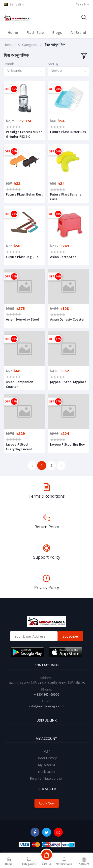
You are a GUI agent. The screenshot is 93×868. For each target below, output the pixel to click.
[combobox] (25, 71)
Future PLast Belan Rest (24, 194)
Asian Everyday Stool (22, 319)
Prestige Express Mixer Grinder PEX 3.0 (24, 134)
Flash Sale (35, 33)
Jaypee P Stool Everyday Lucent (19, 447)
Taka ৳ (81, 4)
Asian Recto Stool (64, 257)
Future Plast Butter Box (68, 132)
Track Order (47, 772)
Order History (47, 758)
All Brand (78, 33)
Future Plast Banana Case (66, 197)
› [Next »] (61, 465)
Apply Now (47, 803)
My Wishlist (47, 765)
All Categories (28, 45)
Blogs (57, 33)
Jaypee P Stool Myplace (68, 382)
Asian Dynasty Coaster (67, 319)
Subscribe (70, 636)
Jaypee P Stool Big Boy (67, 444)
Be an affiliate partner (46, 778)
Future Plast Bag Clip (22, 257)
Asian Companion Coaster (20, 384)
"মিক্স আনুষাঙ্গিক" (55, 45)
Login (47, 751)
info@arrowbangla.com (47, 706)
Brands (9, 64)
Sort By (53, 64)
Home (13, 33)
